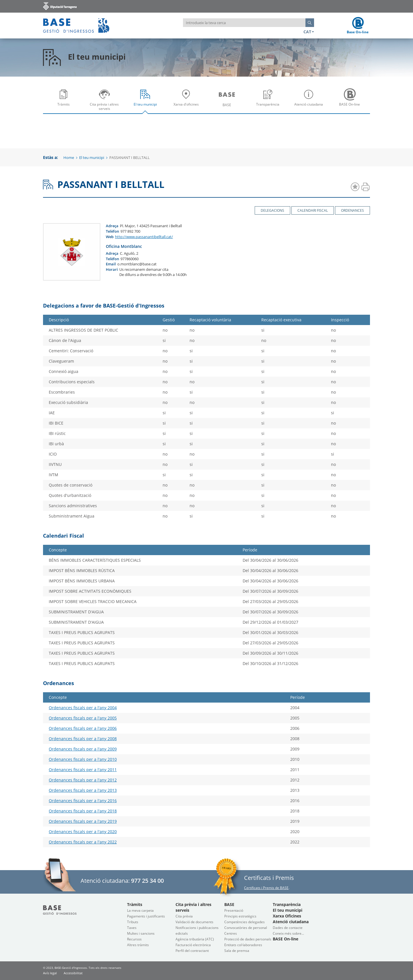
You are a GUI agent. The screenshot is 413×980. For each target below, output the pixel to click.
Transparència (269, 102)
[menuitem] (64, 100)
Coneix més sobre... (288, 933)
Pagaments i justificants (146, 916)
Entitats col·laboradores (243, 945)
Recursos (134, 939)
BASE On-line (351, 102)
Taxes (132, 928)
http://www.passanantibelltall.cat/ (144, 237)
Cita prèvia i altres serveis (106, 102)
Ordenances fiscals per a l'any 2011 (83, 770)
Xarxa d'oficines (188, 102)
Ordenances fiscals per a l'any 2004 (83, 708)
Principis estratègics (240, 916)
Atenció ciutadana (310, 102)
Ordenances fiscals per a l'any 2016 (83, 801)
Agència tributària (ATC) (195, 939)
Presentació (234, 910)
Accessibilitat (73, 973)
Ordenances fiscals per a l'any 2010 (83, 759)
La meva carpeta (140, 910)
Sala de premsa (237, 951)
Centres (231, 933)
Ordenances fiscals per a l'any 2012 (83, 780)
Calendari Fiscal (313, 210)
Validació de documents (194, 922)
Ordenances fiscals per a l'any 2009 (83, 749)
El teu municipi (147, 102)
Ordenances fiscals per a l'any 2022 (83, 842)
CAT (309, 32)
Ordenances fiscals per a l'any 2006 (83, 728)
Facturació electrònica (193, 945)
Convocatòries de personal (246, 928)
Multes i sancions (141, 933)
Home (69, 157)
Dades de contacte (288, 928)
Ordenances (352, 210)
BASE (228, 102)
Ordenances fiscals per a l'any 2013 (83, 790)
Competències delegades (245, 922)
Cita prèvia (184, 916)
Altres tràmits (138, 945)
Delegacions (272, 210)
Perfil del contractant (192, 951)
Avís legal (50, 973)
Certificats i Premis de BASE (266, 888)
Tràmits (65, 102)
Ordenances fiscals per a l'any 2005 (83, 718)
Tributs (133, 922)
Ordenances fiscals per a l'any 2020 (83, 832)
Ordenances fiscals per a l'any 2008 (83, 739)
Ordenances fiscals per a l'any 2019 (83, 821)
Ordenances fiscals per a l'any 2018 (83, 811)
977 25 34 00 (147, 881)
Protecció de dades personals (248, 939)
